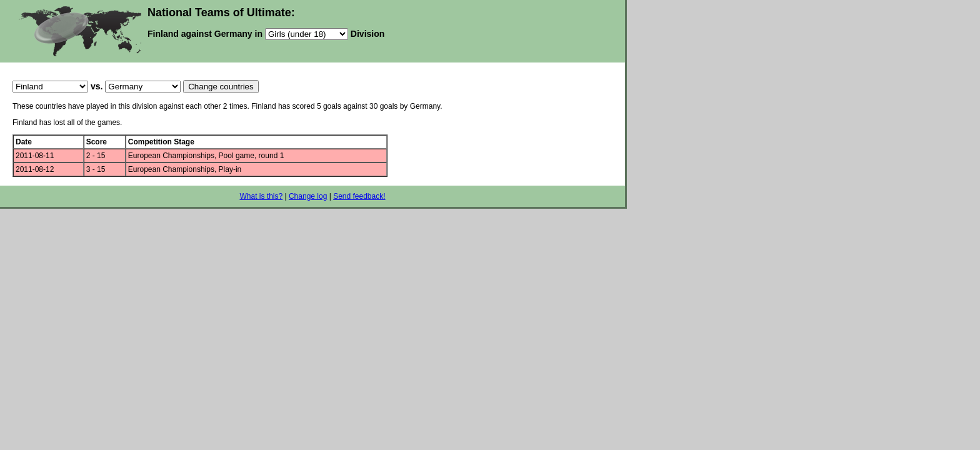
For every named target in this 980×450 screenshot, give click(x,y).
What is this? (261, 196)
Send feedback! (359, 196)
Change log (308, 196)
